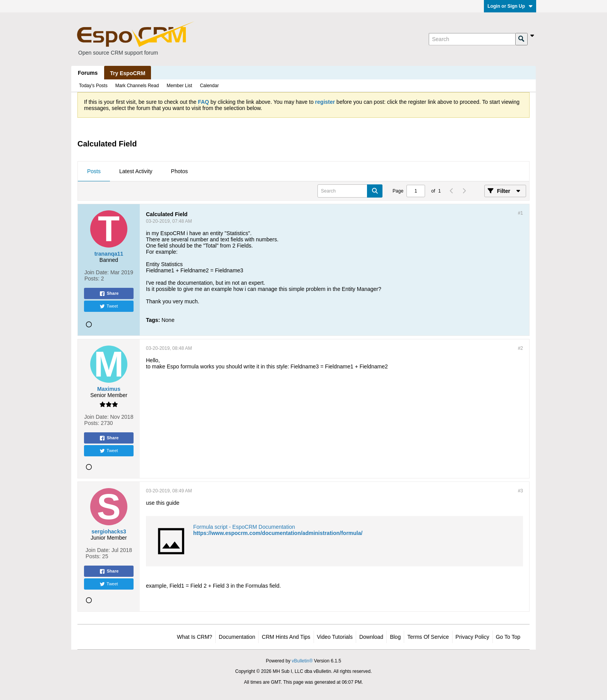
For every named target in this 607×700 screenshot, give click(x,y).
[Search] (472, 39)
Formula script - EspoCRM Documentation (244, 527)
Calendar (209, 86)
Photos (180, 171)
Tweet (109, 306)
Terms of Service (428, 637)
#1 (520, 213)
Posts (94, 171)
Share (109, 294)
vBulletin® (302, 661)
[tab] (94, 172)
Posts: (92, 279)
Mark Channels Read (137, 86)
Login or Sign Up (510, 6)
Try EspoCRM (128, 73)
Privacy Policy (472, 637)
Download (371, 637)
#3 (520, 491)
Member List (179, 86)
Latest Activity (136, 171)
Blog (395, 637)
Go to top (508, 637)
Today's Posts (93, 86)
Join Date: (97, 272)
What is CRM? (195, 637)
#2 (520, 348)
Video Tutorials (335, 637)
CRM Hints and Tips (286, 637)
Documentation (237, 637)
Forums (88, 73)
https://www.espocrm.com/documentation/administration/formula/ (278, 533)
